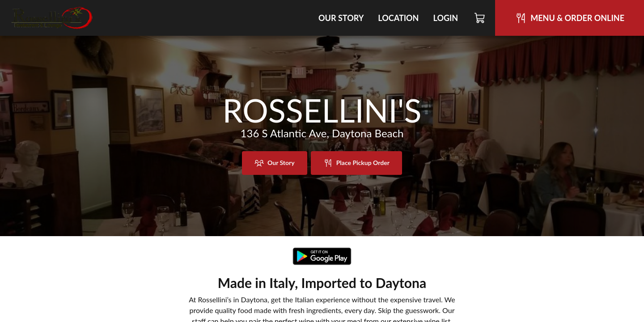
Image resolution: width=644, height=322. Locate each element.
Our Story (341, 18)
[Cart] (480, 18)
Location (398, 18)
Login (445, 18)
